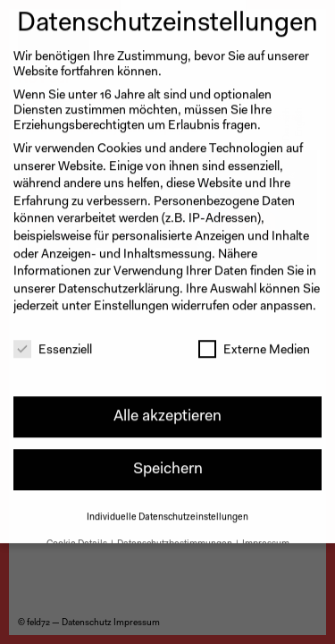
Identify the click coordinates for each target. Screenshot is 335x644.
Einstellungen (131, 296)
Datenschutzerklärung (119, 278)
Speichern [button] (168, 458)
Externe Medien (254, 339)
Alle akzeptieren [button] (167, 406)
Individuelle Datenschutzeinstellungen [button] (167, 506)
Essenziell (53, 339)
